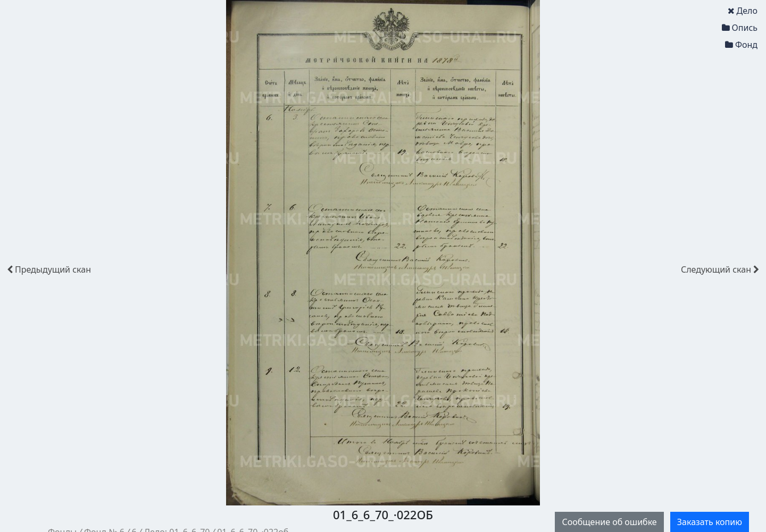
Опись (740, 28)
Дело (743, 11)
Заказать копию (710, 522)
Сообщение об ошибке (609, 522)
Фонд (741, 45)
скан (49, 269)
